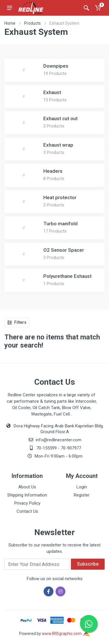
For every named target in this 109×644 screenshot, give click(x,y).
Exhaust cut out (60, 118)
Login (82, 487)
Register (82, 495)
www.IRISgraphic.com (66, 634)
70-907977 (71, 448)
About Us (27, 487)
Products (32, 23)
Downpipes (56, 66)
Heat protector (60, 197)
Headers (53, 171)
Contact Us (27, 511)
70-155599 (47, 448)
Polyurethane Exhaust (67, 276)
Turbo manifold (60, 224)
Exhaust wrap (58, 145)
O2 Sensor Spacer (64, 250)
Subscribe (88, 564)
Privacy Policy (27, 503)
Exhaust (52, 92)
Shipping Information (27, 495)
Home (10, 23)
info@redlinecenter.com (59, 440)
